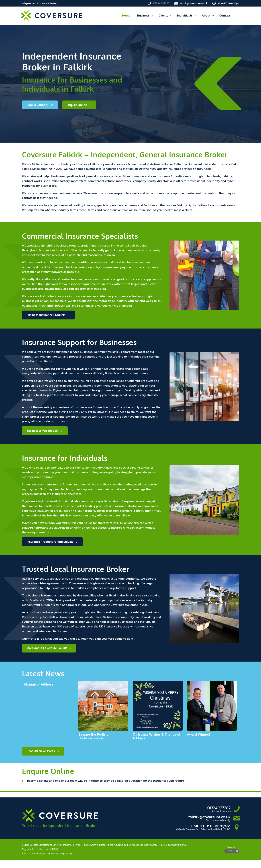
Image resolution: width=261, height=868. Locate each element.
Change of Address (39, 684)
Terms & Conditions (32, 854)
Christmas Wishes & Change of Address (157, 736)
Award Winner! (198, 734)
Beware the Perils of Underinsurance (94, 736)
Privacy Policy (50, 854)
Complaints (65, 854)
